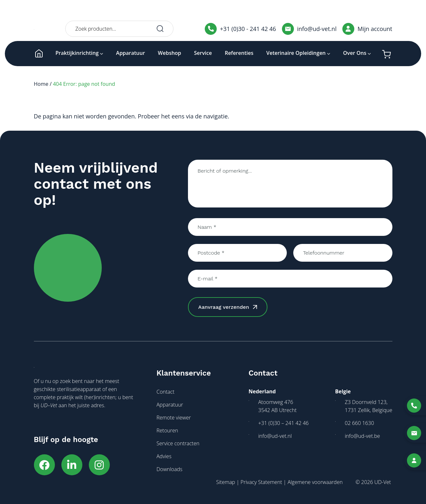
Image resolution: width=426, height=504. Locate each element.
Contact (166, 392)
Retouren (167, 430)
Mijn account (367, 29)
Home (41, 84)
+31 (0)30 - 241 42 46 (240, 29)
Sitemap (226, 482)
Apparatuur (170, 405)
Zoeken (160, 29)
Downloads (170, 469)
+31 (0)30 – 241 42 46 (284, 423)
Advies (164, 456)
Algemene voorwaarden (315, 482)
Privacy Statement (261, 482)
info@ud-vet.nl (309, 29)
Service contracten (178, 443)
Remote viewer (174, 418)
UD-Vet (383, 482)
